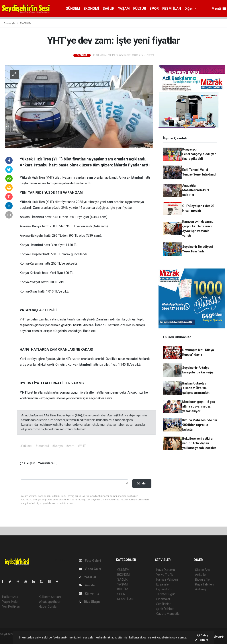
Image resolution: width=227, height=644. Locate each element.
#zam (70, 446)
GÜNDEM (73, 9)
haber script (8, 639)
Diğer (189, 9)
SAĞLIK (109, 9)
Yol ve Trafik (165, 575)
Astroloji (201, 589)
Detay (203, 635)
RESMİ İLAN (172, 9)
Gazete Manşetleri (169, 614)
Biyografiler (203, 580)
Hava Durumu (166, 570)
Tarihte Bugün (166, 594)
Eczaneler (163, 584)
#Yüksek (26, 446)
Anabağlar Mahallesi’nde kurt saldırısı (196, 190)
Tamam (201, 640)
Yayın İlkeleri (11, 602)
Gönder (142, 483)
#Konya (57, 446)
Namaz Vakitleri (167, 580)
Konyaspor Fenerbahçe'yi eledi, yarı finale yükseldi (199, 154)
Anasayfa (10, 23)
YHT (23, 392)
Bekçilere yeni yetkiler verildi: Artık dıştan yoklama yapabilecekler (199, 443)
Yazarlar (87, 577)
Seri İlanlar (163, 604)
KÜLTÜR (140, 9)
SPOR (154, 9)
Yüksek (26, 178)
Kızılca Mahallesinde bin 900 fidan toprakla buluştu (200, 425)
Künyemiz (89, 593)
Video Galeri (90, 569)
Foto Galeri (90, 561)
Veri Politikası (11, 607)
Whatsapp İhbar (50, 602)
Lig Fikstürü (164, 589)
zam (90, 178)
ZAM (54, 349)
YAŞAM (124, 9)
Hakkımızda (10, 597)
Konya (37, 226)
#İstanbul (42, 446)
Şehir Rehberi (165, 609)
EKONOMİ (91, 9)
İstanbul (137, 178)
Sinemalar (163, 599)
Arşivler (87, 585)
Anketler (201, 575)
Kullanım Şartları (50, 597)
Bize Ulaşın (89, 602)
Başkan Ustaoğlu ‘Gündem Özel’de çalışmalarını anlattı (196, 388)
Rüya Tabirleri (204, 584)
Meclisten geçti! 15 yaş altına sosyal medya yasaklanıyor (199, 406)
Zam (37, 208)
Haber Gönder (48, 607)
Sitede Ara (202, 570)
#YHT (82, 446)
